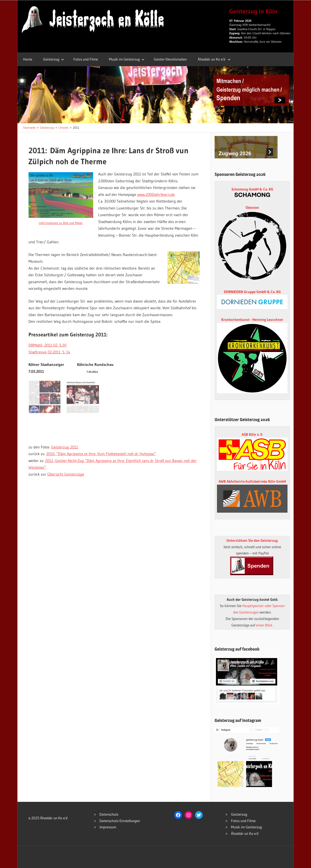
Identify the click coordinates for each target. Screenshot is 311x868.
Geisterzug (54, 59)
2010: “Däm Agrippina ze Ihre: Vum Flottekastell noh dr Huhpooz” (101, 454)
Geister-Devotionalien (170, 59)
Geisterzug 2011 (65, 447)
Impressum (108, 827)
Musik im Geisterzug (127, 59)
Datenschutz (109, 814)
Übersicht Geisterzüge (66, 474)
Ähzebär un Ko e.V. (214, 59)
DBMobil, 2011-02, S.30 (47, 345)
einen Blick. (265, 625)
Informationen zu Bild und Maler (61, 223)
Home (28, 59)
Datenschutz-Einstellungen (120, 821)
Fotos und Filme (86, 59)
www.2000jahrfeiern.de (156, 195)
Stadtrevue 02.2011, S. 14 (49, 352)
